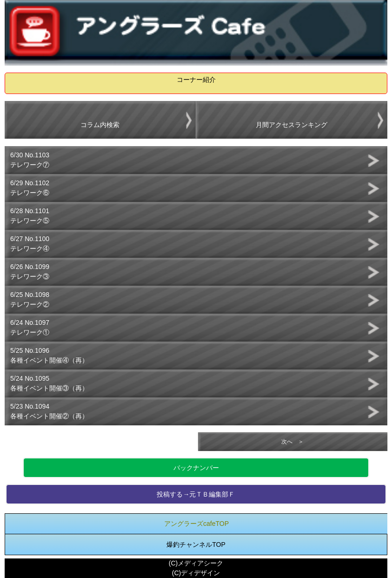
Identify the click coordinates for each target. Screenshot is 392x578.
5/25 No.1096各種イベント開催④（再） (49, 355)
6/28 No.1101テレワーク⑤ (30, 216)
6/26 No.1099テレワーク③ (30, 272)
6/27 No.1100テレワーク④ (30, 244)
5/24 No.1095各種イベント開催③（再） (49, 383)
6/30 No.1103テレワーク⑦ (30, 160)
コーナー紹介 (196, 80)
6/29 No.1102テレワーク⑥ (30, 188)
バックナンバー (196, 468)
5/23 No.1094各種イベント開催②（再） (49, 411)
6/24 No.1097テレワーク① (30, 327)
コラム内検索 (100, 125)
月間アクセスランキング (292, 125)
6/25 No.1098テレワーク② (30, 299)
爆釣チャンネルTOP (196, 544)
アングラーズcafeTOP (196, 524)
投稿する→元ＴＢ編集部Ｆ (196, 494)
